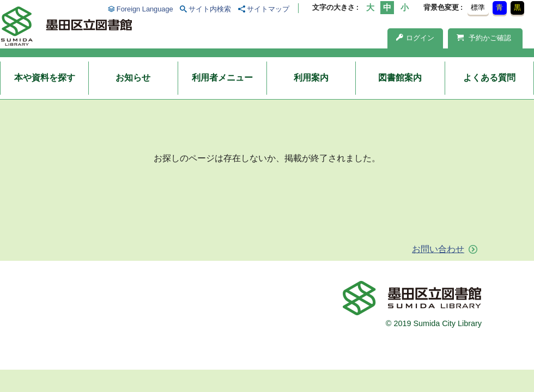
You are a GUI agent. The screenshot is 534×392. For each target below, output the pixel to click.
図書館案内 (400, 78)
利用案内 (311, 78)
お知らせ (133, 78)
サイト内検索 (210, 9)
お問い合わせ (438, 249)
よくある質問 (489, 78)
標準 (478, 7)
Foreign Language (145, 9)
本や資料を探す (45, 78)
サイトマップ (268, 9)
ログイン (415, 38)
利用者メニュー (222, 78)
